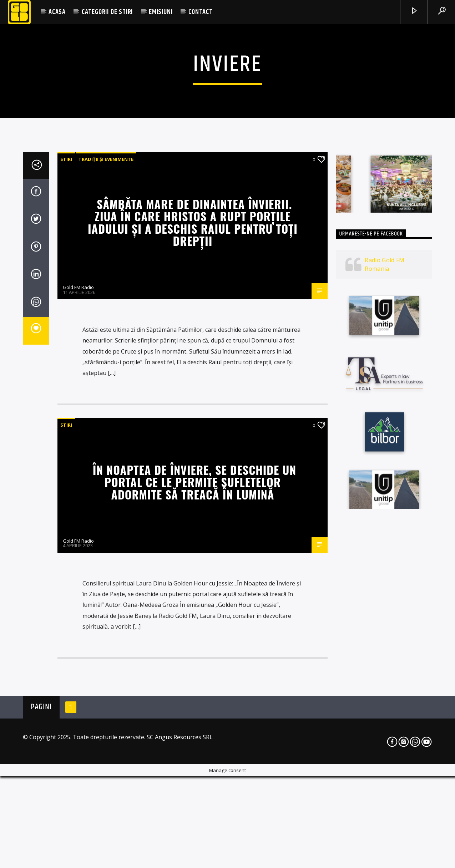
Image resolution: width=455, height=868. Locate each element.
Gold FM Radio (78, 482)
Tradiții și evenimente (106, 354)
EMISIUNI (161, 12)
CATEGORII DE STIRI (107, 12)
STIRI (66, 354)
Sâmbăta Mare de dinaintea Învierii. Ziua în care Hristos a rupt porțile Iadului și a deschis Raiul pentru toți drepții (193, 417)
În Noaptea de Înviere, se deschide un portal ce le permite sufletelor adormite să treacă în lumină (194, 676)
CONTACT (201, 12)
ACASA (57, 12)
